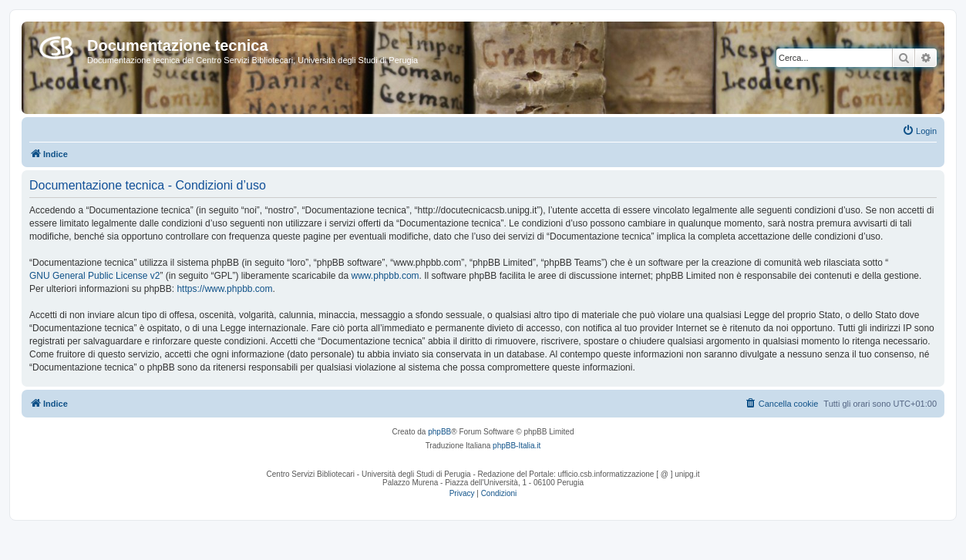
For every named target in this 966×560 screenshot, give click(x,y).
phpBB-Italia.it (517, 446)
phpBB (439, 432)
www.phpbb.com (385, 276)
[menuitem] (919, 131)
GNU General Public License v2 (94, 276)
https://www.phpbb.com (224, 289)
